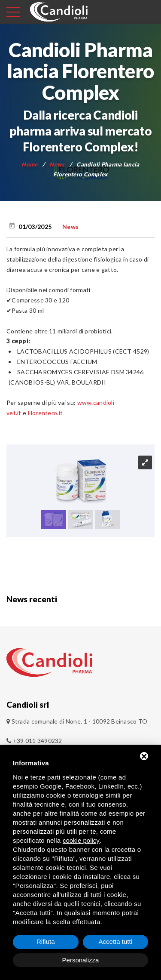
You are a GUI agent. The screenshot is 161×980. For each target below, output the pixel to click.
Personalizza (81, 960)
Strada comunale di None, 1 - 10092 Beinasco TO (80, 721)
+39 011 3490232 (34, 741)
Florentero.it (46, 413)
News (57, 164)
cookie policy (81, 840)
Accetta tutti (115, 941)
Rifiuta (46, 941)
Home (29, 164)
